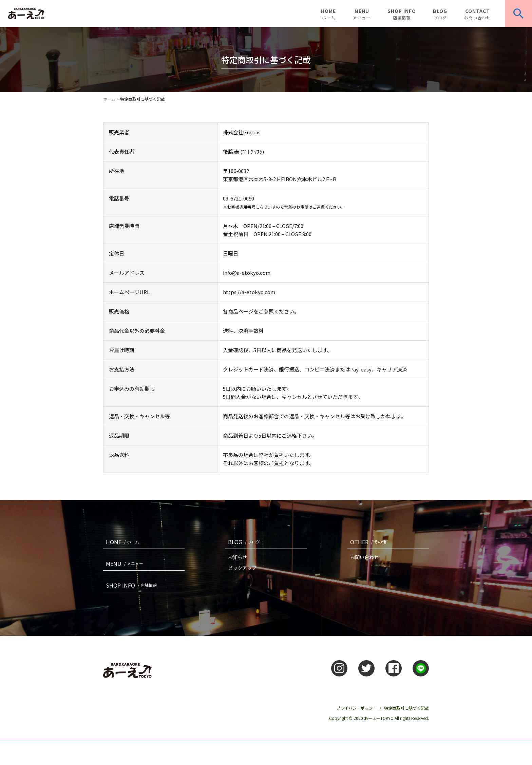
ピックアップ (242, 568)
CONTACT (477, 14)
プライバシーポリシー (357, 708)
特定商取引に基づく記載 (406, 708)
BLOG (440, 14)
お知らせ (237, 557)
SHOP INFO (402, 14)
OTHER (369, 542)
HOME (328, 14)
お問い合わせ (364, 557)
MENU (362, 14)
